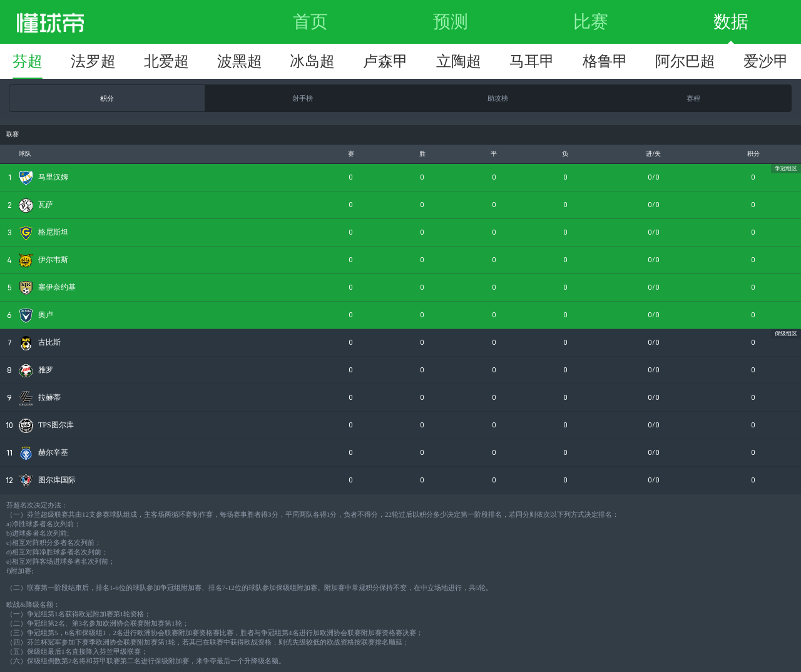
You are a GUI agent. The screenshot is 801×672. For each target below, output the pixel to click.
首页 (310, 22)
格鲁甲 (605, 61)
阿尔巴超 (685, 61)
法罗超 (93, 61)
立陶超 (459, 61)
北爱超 (166, 61)
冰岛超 (312, 61)
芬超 (28, 61)
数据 (731, 22)
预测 (451, 22)
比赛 (591, 22)
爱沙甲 (766, 61)
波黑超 (240, 61)
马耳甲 (532, 61)
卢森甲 (385, 61)
